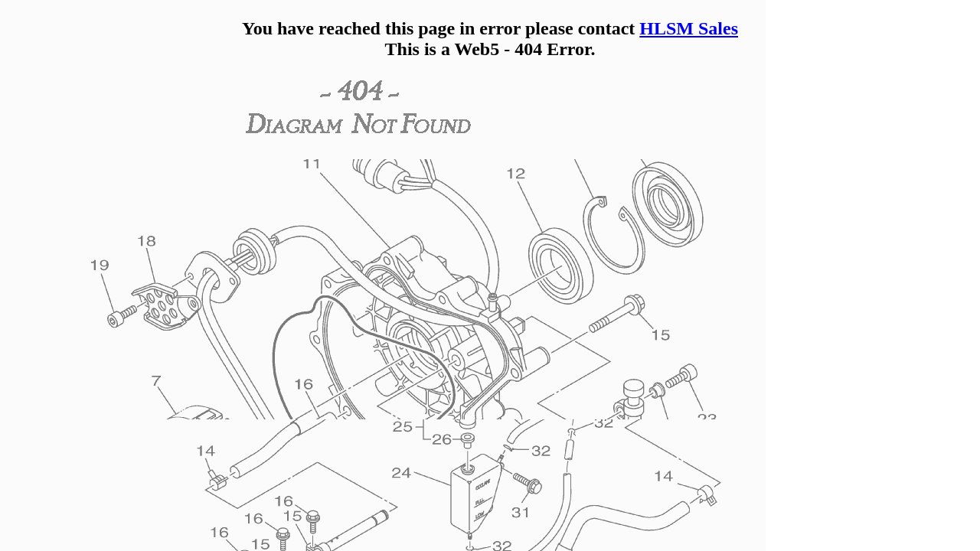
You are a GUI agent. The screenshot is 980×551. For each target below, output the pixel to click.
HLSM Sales (689, 28)
